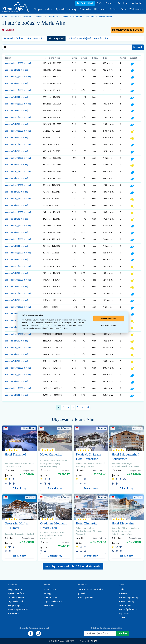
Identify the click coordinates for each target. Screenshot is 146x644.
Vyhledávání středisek (21, 17)
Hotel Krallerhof (51, 454)
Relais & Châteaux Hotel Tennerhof (88, 457)
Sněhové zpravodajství (79, 38)
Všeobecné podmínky (128, 597)
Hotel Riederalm (123, 523)
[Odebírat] (122, 633)
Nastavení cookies (109, 325)
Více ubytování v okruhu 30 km (73, 566)
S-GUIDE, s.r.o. (57, 641)
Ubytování (101, 10)
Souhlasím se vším (109, 318)
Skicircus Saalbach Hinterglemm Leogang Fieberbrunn (54, 464)
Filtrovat (138, 47)
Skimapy (48, 593)
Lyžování (81, 593)
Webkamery (136, 9)
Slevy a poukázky (127, 602)
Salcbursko (53, 17)
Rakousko (39, 17)
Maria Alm (90, 17)
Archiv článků (50, 589)
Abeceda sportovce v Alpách (90, 589)
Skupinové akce (43, 9)
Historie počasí (105, 17)
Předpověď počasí (36, 38)
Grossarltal (20, 534)
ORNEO (94, 641)
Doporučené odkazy (53, 602)
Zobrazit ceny (19, 488)
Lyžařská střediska (16, 597)
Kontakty (123, 593)
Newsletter (49, 606)
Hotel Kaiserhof (15, 454)
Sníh (124, 10)
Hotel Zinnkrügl (87, 523)
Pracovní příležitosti (128, 610)
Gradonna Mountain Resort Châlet (54, 526)
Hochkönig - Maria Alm (72, 17)
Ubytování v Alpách (16, 602)
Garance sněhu (125, 606)
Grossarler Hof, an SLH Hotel (17, 526)
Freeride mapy (50, 597)
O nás (121, 589)
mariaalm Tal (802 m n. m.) (16, 70)
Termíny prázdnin (85, 597)
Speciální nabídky (66, 9)
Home (5, 17)
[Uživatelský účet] (123, 3)
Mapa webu (124, 614)
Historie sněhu (102, 38)
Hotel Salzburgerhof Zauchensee (125, 457)
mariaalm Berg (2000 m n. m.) (18, 63)
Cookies (122, 618)
